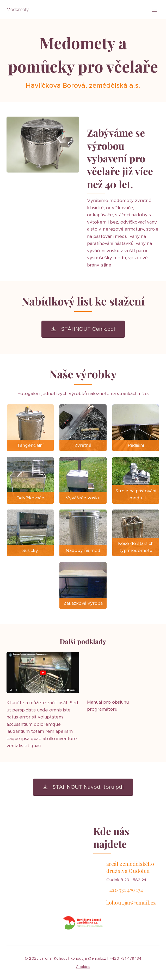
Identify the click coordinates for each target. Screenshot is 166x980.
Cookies (83, 967)
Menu (154, 10)
